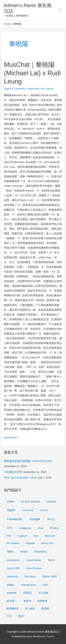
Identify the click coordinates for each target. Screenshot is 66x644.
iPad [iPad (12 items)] (40, 528)
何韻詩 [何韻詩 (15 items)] (27, 593)
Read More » (11, 437)
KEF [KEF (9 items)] (9, 536)
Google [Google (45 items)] (35, 519)
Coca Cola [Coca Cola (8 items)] (28, 510)
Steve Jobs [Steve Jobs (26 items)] (50, 576)
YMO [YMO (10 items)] (45, 585)
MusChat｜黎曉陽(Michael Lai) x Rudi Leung (32, 73)
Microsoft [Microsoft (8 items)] (50, 536)
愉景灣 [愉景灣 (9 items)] (27, 601)
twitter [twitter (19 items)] (10, 585)
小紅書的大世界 (13, 472)
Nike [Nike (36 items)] (10, 551)
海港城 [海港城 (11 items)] (45, 608)
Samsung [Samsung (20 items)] (40, 551)
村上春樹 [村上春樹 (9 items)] (30, 608)
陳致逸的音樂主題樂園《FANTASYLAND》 (29, 461)
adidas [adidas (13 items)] (10, 501)
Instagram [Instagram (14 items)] (25, 528)
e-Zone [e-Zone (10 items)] (44, 510)
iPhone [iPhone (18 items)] (54, 528)
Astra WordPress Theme (40, 636)
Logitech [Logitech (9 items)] (22, 536)
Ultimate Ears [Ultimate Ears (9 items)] (29, 585)
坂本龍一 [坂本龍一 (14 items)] (12, 601)
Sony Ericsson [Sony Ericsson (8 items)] (34, 568)
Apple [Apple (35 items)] (11, 510)
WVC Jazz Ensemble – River (20, 478)
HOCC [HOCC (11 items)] (51, 519)
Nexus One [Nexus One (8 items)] (47, 543)
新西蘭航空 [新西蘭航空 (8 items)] (12, 608)
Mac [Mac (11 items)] (36, 536)
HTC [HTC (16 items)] (10, 528)
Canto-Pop (33, 89)
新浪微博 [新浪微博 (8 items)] (42, 601)
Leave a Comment (14, 89)
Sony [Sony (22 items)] (51, 560)
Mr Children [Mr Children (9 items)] (13, 543)
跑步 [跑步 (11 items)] (21, 616)
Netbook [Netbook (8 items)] (30, 543)
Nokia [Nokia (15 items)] (24, 552)
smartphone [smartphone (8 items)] (13, 560)
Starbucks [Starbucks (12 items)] (12, 576)
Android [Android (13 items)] (51, 501)
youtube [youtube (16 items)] (12, 593)
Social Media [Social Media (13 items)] (33, 560)
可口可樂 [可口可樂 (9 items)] (43, 593)
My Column (47, 89)
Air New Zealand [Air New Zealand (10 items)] (30, 502)
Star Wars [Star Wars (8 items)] (30, 576)
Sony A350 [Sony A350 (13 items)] (13, 568)
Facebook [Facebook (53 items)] (15, 519)
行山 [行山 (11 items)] (9, 616)
